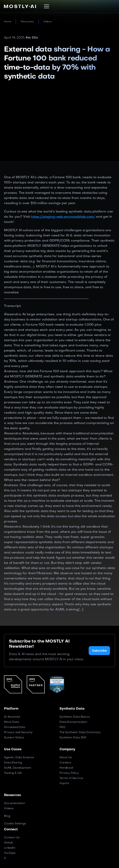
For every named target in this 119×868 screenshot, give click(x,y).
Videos (48, 22)
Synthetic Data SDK (73, 738)
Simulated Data (15, 727)
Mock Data (11, 722)
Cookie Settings (15, 824)
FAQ (62, 727)
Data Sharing (13, 763)
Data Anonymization (73, 722)
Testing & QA (13, 773)
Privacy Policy (69, 773)
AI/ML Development (17, 768)
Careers (65, 763)
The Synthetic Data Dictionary (80, 732)
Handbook (66, 768)
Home (7, 22)
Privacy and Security (18, 732)
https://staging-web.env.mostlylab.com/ (63, 217)
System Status (14, 738)
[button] (47, 6)
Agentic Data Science (19, 758)
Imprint (64, 783)
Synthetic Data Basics (75, 717)
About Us (66, 758)
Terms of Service (71, 778)
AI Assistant (12, 717)
